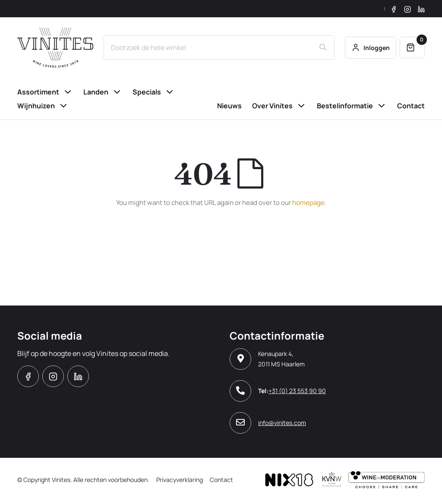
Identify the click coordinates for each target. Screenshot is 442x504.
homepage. (309, 203)
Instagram (53, 376)
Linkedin (78, 376)
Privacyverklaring (180, 480)
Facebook (28, 376)
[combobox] (219, 47)
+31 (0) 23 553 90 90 (297, 391)
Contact (221, 480)
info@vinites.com (282, 423)
